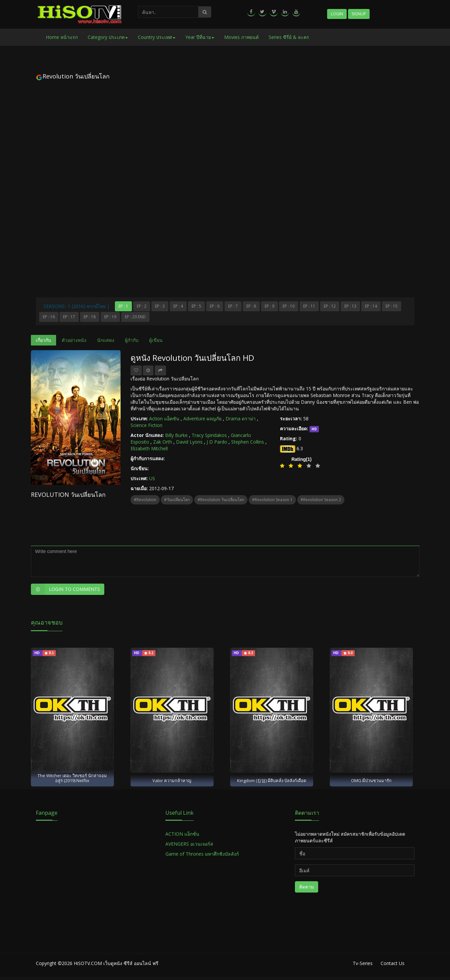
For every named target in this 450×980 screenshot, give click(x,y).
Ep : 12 (330, 306)
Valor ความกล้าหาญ (172, 780)
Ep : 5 (196, 306)
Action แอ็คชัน (164, 419)
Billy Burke (176, 435)
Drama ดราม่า (241, 419)
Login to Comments (65, 589)
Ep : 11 (309, 306)
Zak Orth (163, 442)
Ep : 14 (371, 306)
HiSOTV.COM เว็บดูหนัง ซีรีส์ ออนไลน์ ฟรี (116, 963)
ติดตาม (307, 887)
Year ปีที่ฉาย (200, 37)
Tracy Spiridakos (209, 435)
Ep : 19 (110, 317)
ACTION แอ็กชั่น (182, 834)
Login (337, 14)
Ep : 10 (289, 306)
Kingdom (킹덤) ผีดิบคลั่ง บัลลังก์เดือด (272, 780)
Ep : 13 (350, 306)
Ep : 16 (49, 317)
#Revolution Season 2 (321, 500)
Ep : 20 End (135, 317)
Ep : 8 (251, 306)
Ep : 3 (160, 306)
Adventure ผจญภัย (202, 419)
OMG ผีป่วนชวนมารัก (371, 780)
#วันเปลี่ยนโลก (177, 500)
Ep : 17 (69, 317)
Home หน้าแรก (62, 37)
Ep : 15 (392, 306)
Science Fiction (146, 425)
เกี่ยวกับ (44, 340)
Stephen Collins (248, 442)
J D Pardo (217, 442)
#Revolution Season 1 (272, 500)
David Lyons (189, 442)
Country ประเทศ (157, 37)
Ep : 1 (123, 306)
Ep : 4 (178, 306)
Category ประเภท (108, 37)
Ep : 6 (215, 306)
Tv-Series (363, 963)
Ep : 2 (142, 306)
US (152, 478)
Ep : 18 (90, 317)
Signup (359, 14)
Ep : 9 (270, 306)
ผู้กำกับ (132, 340)
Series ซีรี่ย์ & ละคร (289, 37)
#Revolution (145, 500)
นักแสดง (106, 340)
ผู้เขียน (156, 340)
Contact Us (393, 963)
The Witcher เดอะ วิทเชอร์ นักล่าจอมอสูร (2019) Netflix (72, 778)
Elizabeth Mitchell (149, 448)
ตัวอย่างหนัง (74, 340)
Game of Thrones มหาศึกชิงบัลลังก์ (203, 854)
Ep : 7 (233, 306)
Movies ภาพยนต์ (241, 37)
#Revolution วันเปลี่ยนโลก (221, 500)
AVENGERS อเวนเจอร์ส (189, 844)
